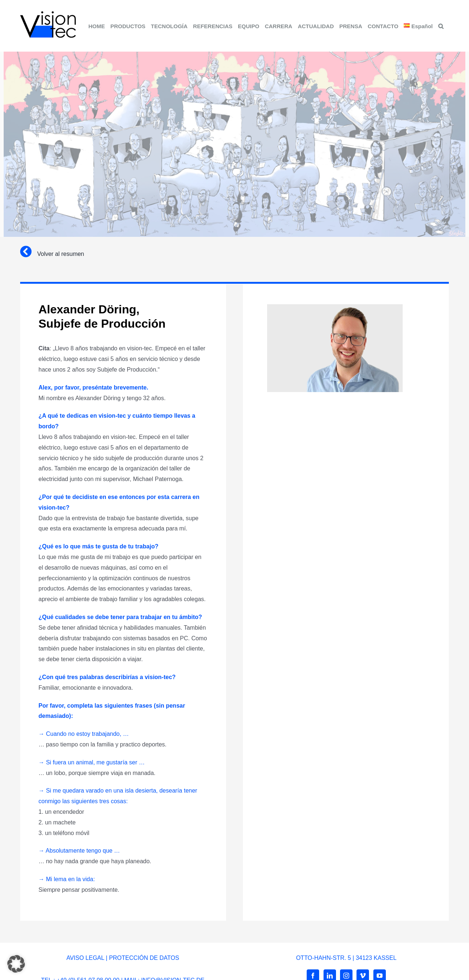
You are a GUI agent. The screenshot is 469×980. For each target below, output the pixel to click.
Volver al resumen (60, 254)
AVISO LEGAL (85, 958)
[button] (441, 26)
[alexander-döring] (335, 307)
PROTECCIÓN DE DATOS (144, 958)
